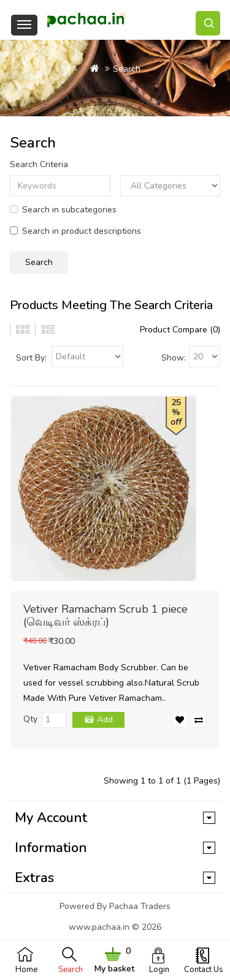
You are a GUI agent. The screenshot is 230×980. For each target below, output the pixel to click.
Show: (174, 358)
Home (26, 970)
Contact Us (204, 970)
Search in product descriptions (75, 231)
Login (159, 970)
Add (105, 720)
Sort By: (31, 358)
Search (71, 970)
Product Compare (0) (180, 330)
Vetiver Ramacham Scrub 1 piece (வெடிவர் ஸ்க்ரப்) (105, 615)
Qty (30, 719)
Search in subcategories (63, 210)
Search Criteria (39, 164)
